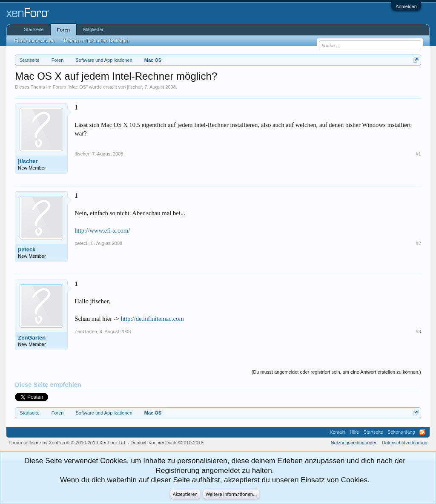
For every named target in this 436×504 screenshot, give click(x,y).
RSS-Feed (422, 432)
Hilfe (354, 432)
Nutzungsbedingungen (354, 443)
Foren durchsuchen (34, 40)
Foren (64, 30)
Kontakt (337, 432)
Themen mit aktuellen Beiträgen (96, 40)
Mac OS (77, 87)
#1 (419, 154)
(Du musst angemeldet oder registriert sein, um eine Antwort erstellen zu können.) (336, 372)
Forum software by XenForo (67, 443)
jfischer (134, 87)
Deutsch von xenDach (167, 443)
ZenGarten (32, 338)
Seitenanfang (401, 432)
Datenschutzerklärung (405, 443)
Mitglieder (93, 29)
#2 (419, 243)
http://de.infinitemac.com (152, 319)
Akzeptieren (185, 494)
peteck (27, 249)
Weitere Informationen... (231, 494)
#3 (419, 331)
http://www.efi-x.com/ (102, 230)
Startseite (34, 29)
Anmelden (406, 6)
